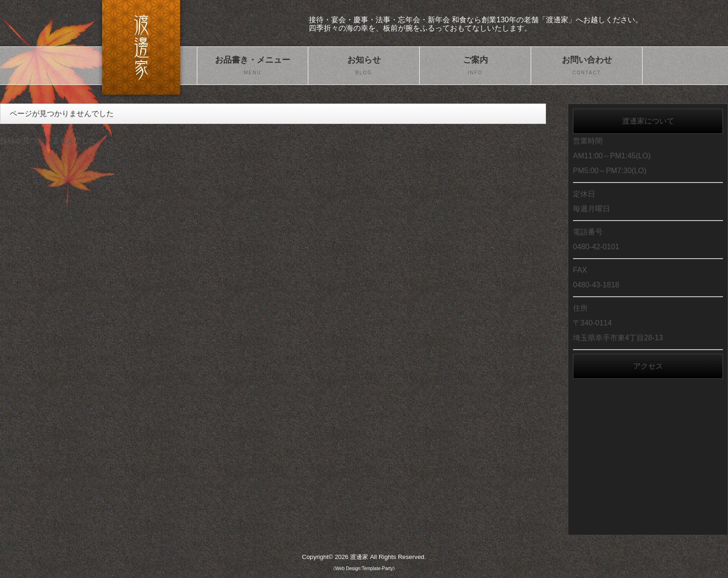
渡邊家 (359, 557)
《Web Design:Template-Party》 (364, 568)
